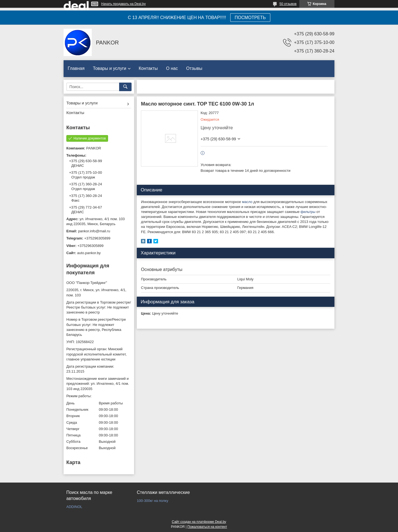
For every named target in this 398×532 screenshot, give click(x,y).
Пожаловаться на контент (207, 527)
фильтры (308, 212)
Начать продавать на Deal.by (123, 4)
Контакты (148, 68)
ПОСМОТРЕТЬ (250, 18)
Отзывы (194, 68)
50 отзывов (288, 4)
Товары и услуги (110, 68)
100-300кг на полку (153, 501)
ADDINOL (74, 507)
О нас (172, 68)
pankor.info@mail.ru (94, 231)
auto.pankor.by (89, 253)
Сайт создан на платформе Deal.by (199, 522)
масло (247, 202)
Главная (76, 68)
